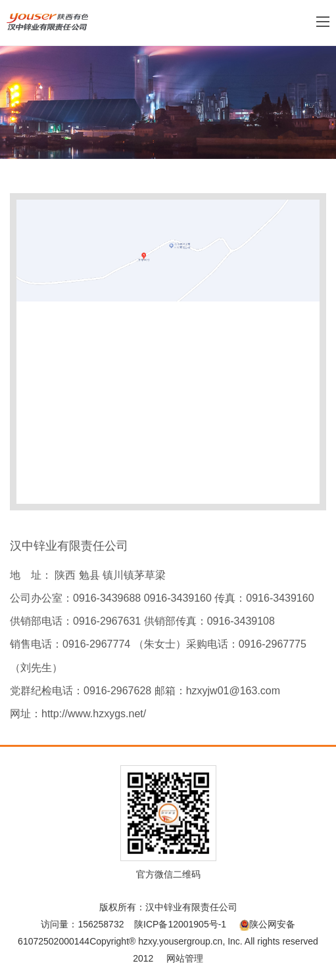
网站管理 (185, 958)
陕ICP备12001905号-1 (180, 924)
